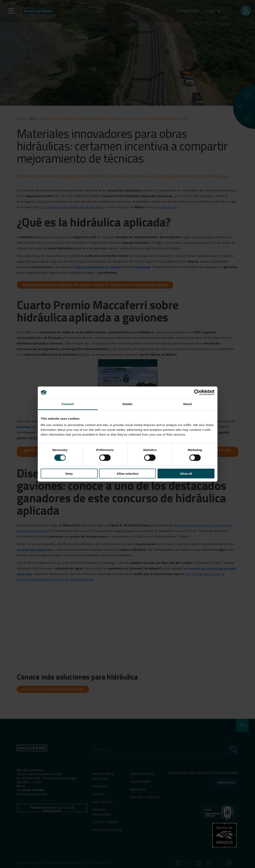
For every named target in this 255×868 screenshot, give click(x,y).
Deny (69, 473)
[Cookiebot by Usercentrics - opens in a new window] (197, 393)
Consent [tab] (68, 404)
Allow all (186, 473)
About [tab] (188, 404)
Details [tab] (128, 404)
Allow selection (127, 473)
